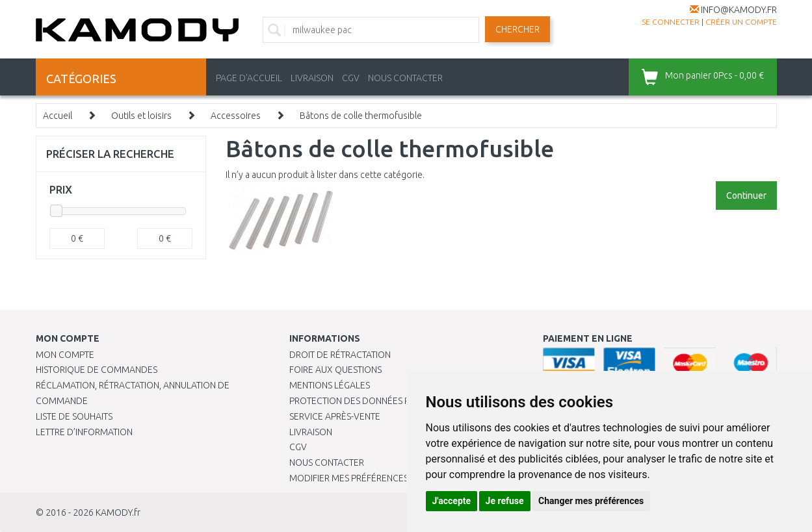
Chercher (517, 29)
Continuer (746, 196)
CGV (351, 78)
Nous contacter (327, 462)
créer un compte (741, 22)
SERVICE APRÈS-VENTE (335, 416)
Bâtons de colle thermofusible (361, 116)
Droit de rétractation (340, 355)
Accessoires (236, 116)
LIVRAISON (312, 78)
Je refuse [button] (505, 501)
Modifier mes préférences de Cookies (375, 478)
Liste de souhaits (74, 416)
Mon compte (65, 355)
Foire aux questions (335, 370)
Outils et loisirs (141, 116)
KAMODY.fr (118, 513)
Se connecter (671, 22)
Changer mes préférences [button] (591, 501)
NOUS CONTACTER (405, 78)
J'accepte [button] (452, 501)
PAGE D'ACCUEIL (249, 78)
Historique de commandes (97, 370)
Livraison (311, 432)
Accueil (58, 116)
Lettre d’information (84, 432)
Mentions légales (330, 385)
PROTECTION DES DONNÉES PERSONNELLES (378, 401)
